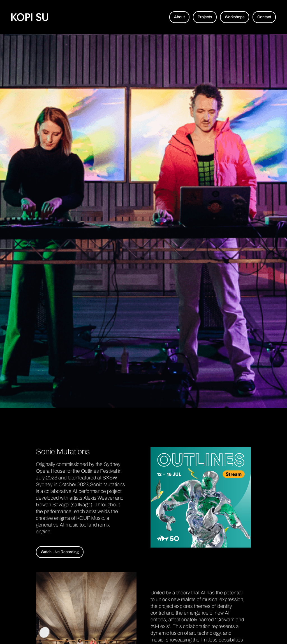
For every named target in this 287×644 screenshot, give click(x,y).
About (179, 17)
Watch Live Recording (60, 552)
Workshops (235, 17)
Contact (264, 17)
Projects (205, 17)
